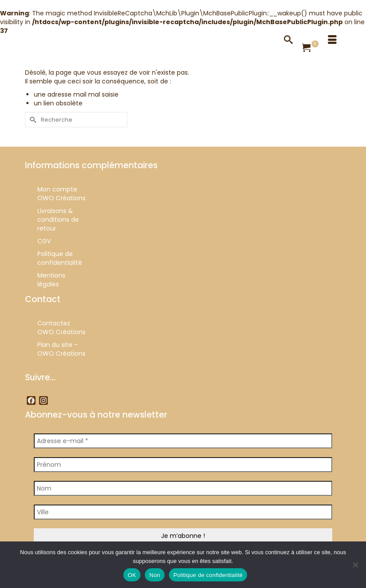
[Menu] (332, 40)
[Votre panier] (310, 48)
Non (155, 575)
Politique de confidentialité (208, 575)
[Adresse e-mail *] (183, 441)
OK (132, 575)
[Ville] (183, 512)
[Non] (355, 565)
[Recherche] (288, 40)
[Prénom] (183, 465)
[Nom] (183, 488)
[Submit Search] (32, 120)
